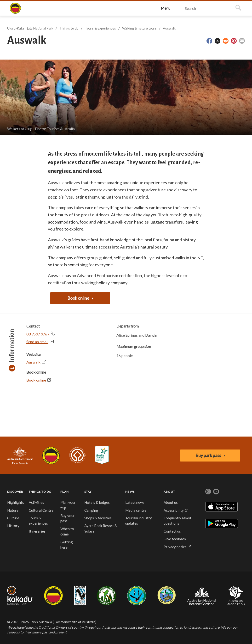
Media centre (136, 513)
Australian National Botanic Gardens (202, 598)
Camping (91, 513)
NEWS (130, 494)
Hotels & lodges (97, 505)
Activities (36, 505)
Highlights (16, 505)
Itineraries (37, 534)
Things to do (69, 31)
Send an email (37, 344)
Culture (13, 521)
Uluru (53, 598)
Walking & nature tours (139, 31)
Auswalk (169, 31)
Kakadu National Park (20, 598)
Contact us (172, 534)
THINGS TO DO (40, 494)
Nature (13, 513)
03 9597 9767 (38, 337)
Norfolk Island (107, 598)
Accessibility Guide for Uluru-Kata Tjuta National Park (102, 458)
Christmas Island (137, 598)
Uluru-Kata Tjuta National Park (51, 458)
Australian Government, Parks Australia (20, 458)
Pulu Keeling (167, 598)
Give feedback (175, 541)
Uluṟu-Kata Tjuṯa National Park (15, 10)
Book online (36, 383)
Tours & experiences (100, 31)
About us (171, 505)
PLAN (65, 494)
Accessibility (174, 513)
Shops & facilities (98, 521)
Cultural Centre (41, 513)
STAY (88, 494)
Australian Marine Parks (236, 598)
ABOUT (169, 494)
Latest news (135, 505)
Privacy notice (175, 549)
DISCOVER (15, 494)
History (13, 528)
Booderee (80, 598)
